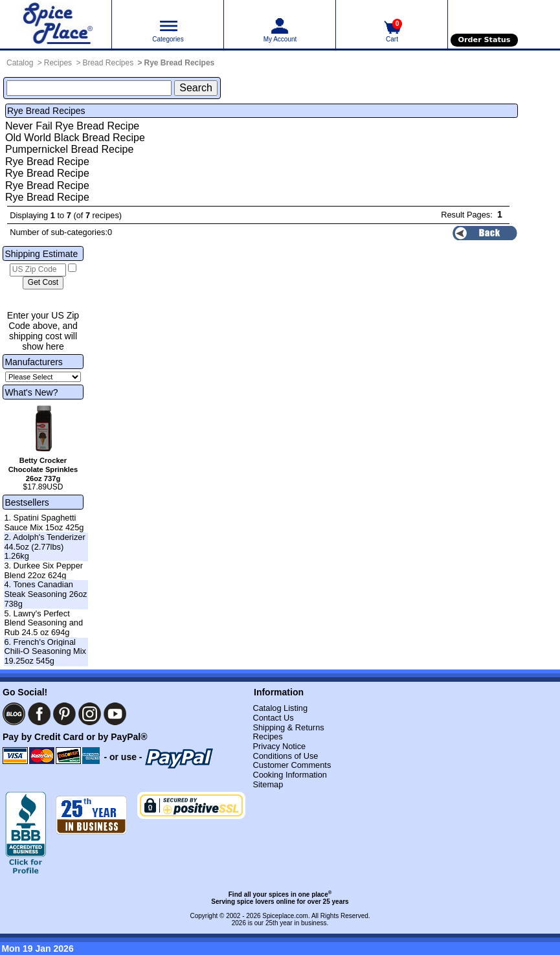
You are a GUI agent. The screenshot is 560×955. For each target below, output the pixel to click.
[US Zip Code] (38, 270)
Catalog (20, 63)
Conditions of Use (285, 756)
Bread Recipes (108, 63)
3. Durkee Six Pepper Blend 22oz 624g (43, 570)
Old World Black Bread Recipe (75, 138)
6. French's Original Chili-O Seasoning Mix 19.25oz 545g (45, 651)
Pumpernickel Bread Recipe (69, 149)
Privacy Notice (279, 746)
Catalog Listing (280, 708)
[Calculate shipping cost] (43, 283)
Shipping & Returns (288, 727)
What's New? (31, 392)
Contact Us (273, 718)
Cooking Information (290, 775)
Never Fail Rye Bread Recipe (72, 126)
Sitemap (268, 784)
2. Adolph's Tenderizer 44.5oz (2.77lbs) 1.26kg (44, 546)
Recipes (58, 63)
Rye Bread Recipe (47, 162)
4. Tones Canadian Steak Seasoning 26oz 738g (45, 594)
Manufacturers (33, 362)
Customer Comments (292, 765)
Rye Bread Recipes (180, 63)
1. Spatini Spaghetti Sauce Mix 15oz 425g (44, 522)
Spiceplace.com (285, 916)
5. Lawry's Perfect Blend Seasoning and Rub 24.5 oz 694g (43, 623)
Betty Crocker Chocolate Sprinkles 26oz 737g (43, 469)
